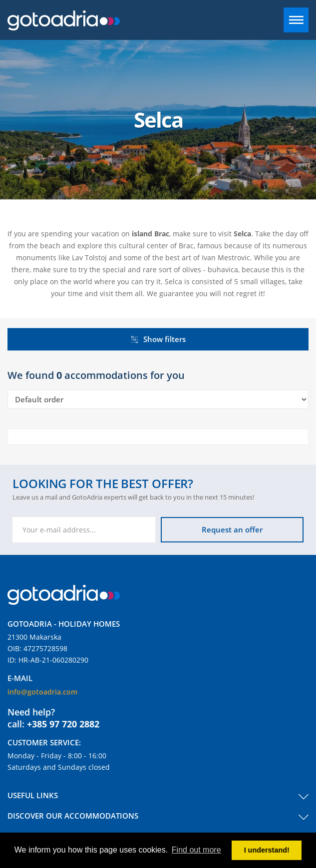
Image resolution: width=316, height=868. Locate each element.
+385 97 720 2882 (63, 724)
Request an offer (232, 529)
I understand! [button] (267, 850)
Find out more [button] (196, 850)
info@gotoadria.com (42, 692)
